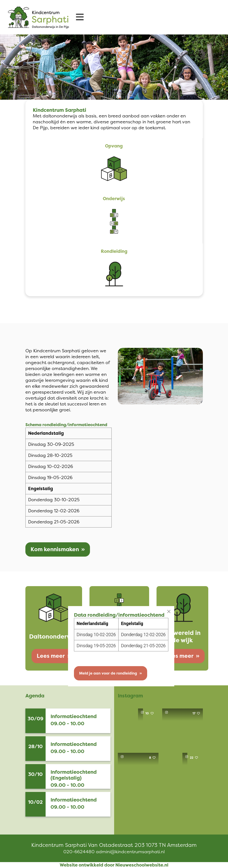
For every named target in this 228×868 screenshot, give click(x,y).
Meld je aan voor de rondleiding (107, 673)
